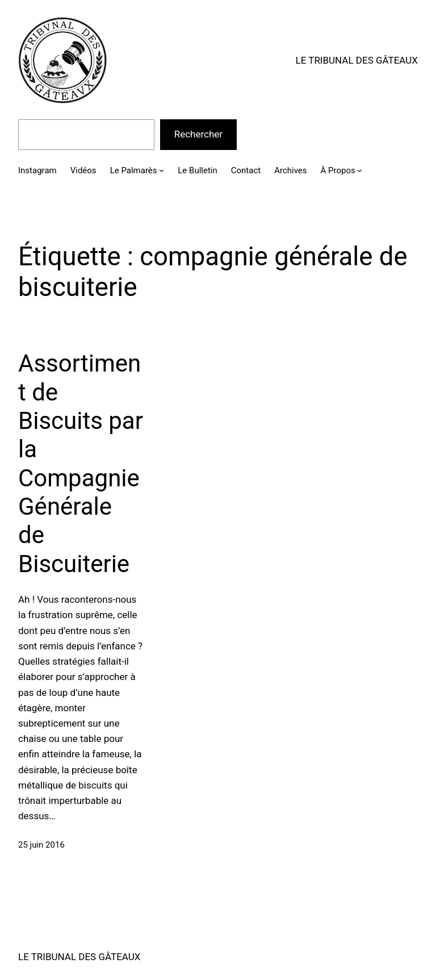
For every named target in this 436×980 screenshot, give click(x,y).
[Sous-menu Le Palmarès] (162, 170)
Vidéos (83, 170)
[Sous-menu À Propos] (360, 170)
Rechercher (198, 134)
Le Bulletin (197, 170)
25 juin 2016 (41, 845)
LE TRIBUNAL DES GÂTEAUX (357, 60)
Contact (246, 170)
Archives (290, 170)
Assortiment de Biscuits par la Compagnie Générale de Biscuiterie (81, 464)
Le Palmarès (134, 170)
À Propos (338, 170)
